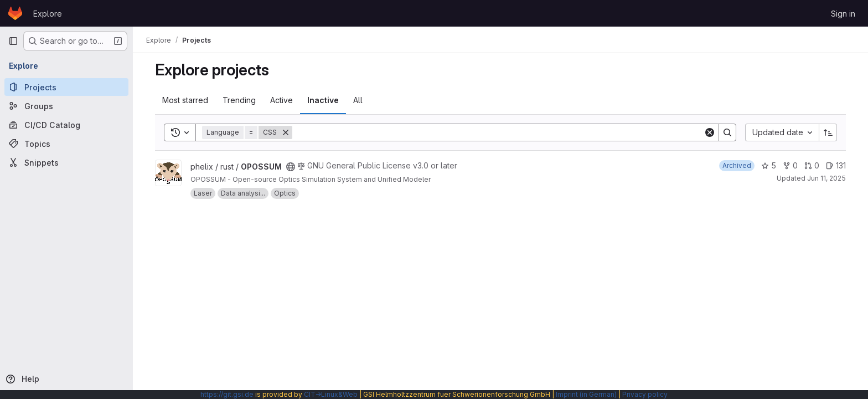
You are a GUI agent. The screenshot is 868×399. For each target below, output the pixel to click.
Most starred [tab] (185, 100)
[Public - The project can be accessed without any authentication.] (291, 167)
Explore (48, 14)
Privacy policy (645, 394)
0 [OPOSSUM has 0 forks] (790, 165)
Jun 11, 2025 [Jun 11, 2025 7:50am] (826, 178)
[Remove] (286, 132)
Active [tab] (281, 100)
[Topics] (66, 144)
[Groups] (66, 106)
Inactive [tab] (323, 100)
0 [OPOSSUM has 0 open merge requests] (812, 165)
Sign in (843, 14)
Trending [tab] (239, 100)
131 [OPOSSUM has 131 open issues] (836, 165)
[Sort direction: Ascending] (828, 132)
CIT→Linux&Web (331, 394)
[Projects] (66, 87)
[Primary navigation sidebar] (13, 41)
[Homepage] (15, 13)
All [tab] (358, 100)
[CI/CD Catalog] (66, 125)
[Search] (498, 132)
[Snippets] (66, 162)
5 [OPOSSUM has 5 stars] (769, 165)
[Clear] (710, 132)
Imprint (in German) (586, 394)
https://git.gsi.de (227, 394)
